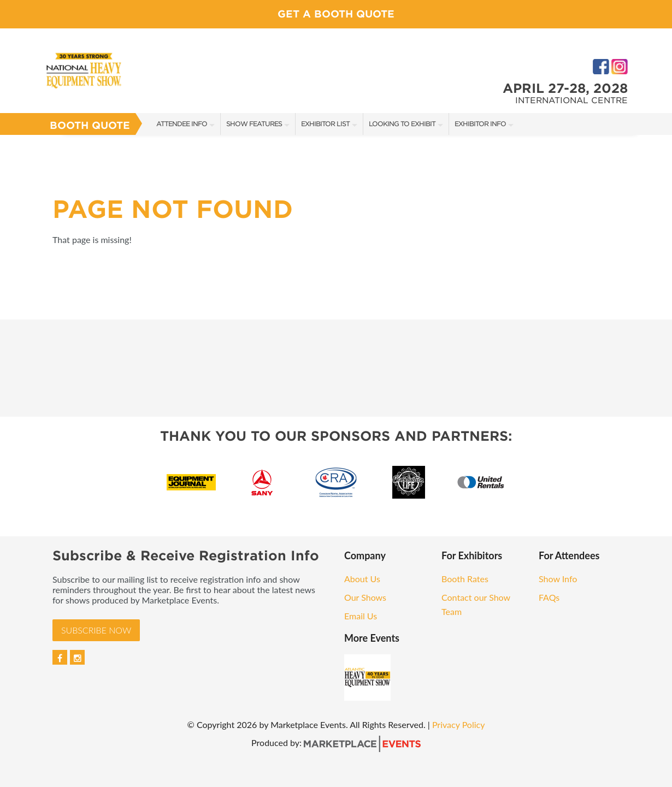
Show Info (558, 579)
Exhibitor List (325, 124)
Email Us (361, 616)
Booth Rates (465, 579)
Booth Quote (90, 125)
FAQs (549, 597)
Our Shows (365, 597)
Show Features (254, 124)
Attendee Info (182, 124)
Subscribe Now (96, 630)
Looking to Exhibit (402, 124)
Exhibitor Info (480, 124)
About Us (362, 579)
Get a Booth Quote (336, 14)
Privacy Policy (459, 724)
